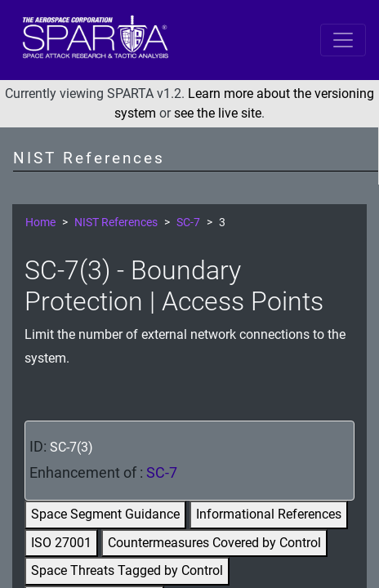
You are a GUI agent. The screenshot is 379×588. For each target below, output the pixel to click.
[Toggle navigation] (343, 40)
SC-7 (188, 223)
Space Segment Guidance (105, 514)
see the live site (218, 113)
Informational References (269, 514)
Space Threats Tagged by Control (127, 570)
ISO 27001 (61, 543)
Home (40, 223)
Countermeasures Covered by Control (214, 543)
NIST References (116, 223)
